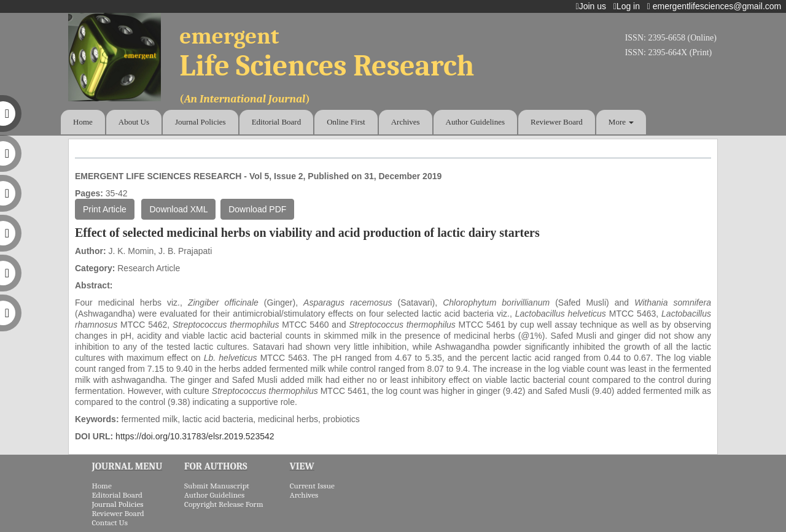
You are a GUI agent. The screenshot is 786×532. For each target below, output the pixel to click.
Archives (406, 122)
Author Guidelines (475, 122)
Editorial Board (277, 122)
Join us (593, 6)
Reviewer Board (557, 122)
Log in (629, 6)
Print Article (105, 209)
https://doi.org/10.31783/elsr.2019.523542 (195, 436)
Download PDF (257, 209)
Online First (346, 122)
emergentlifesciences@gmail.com (717, 6)
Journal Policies (200, 122)
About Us (134, 122)
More (621, 122)
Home (83, 122)
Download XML (178, 209)
